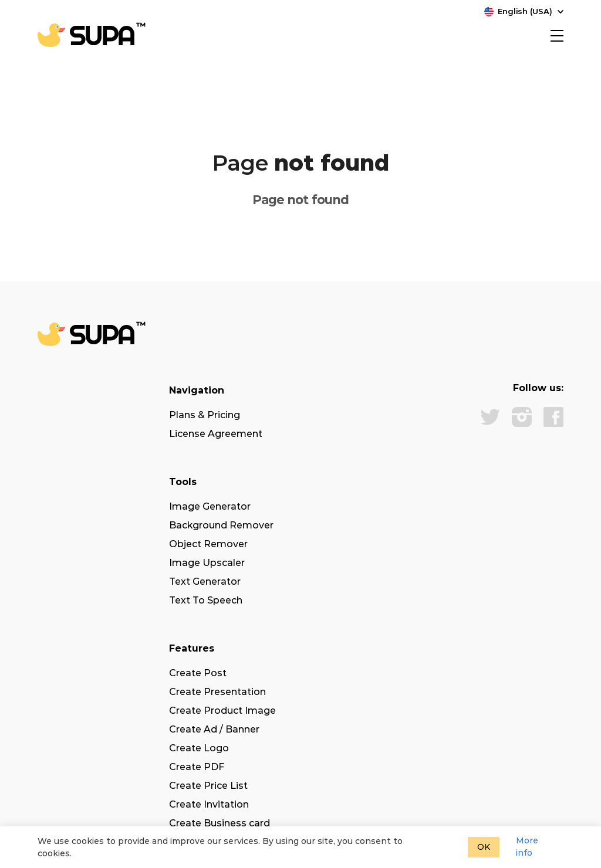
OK (484, 847)
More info (527, 847)
